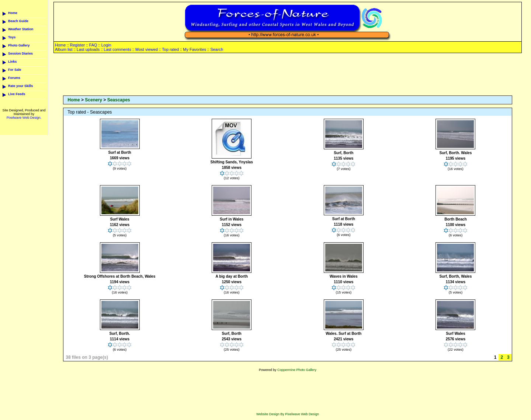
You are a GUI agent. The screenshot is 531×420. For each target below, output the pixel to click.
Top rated (170, 49)
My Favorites (195, 49)
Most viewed (147, 49)
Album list (64, 49)
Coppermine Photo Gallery (297, 370)
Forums (14, 78)
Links (13, 62)
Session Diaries (20, 53)
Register (77, 45)
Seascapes (119, 100)
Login (106, 45)
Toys (12, 37)
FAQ (93, 45)
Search (217, 49)
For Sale (15, 70)
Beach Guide (18, 21)
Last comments (117, 49)
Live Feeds (17, 94)
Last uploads (88, 49)
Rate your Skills (21, 86)
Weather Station (21, 29)
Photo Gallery (19, 45)
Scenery (93, 100)
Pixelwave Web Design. (24, 118)
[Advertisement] (288, 75)
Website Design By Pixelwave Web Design (288, 414)
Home (13, 13)
